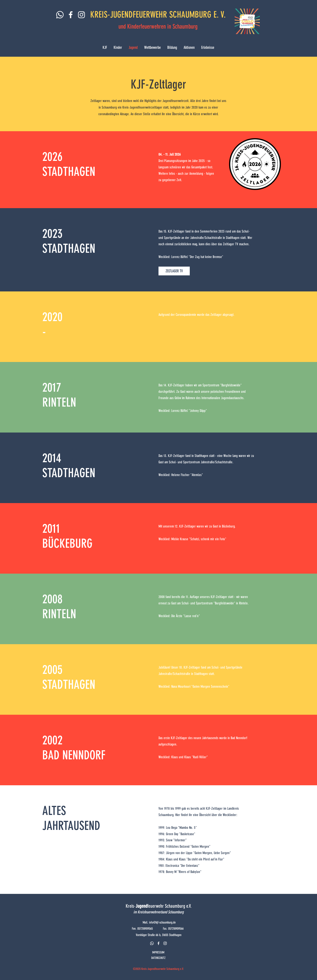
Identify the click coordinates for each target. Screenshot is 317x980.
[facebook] (158, 943)
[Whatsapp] (60, 15)
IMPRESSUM (158, 952)
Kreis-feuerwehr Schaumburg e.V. (159, 906)
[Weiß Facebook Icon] (71, 15)
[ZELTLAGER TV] (174, 271)
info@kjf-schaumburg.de (162, 922)
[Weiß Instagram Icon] (81, 15)
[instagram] (165, 943)
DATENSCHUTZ (158, 958)
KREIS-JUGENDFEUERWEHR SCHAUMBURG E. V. (158, 15)
